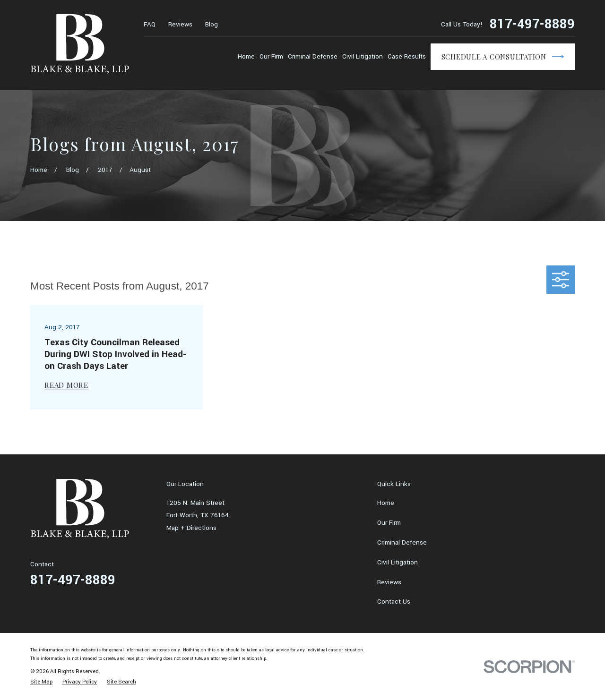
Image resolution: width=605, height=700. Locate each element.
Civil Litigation (398, 562)
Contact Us (394, 602)
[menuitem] (41, 682)
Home (386, 503)
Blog (212, 24)
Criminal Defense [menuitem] (313, 56)
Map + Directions (191, 528)
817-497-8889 (532, 25)
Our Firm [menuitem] (271, 56)
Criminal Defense (402, 542)
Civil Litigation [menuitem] (363, 56)
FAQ (150, 24)
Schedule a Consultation (503, 57)
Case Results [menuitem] (407, 56)
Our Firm (389, 523)
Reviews (180, 24)
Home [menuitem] (246, 56)
